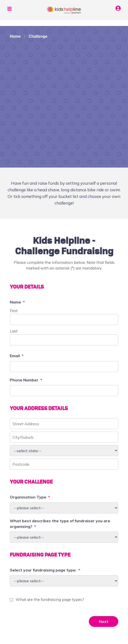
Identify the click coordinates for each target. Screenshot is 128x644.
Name (17, 302)
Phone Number (26, 380)
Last (14, 331)
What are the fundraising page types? (50, 599)
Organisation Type (30, 497)
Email (17, 356)
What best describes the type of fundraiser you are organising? (60, 524)
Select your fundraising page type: (45, 570)
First (14, 311)
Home (15, 36)
